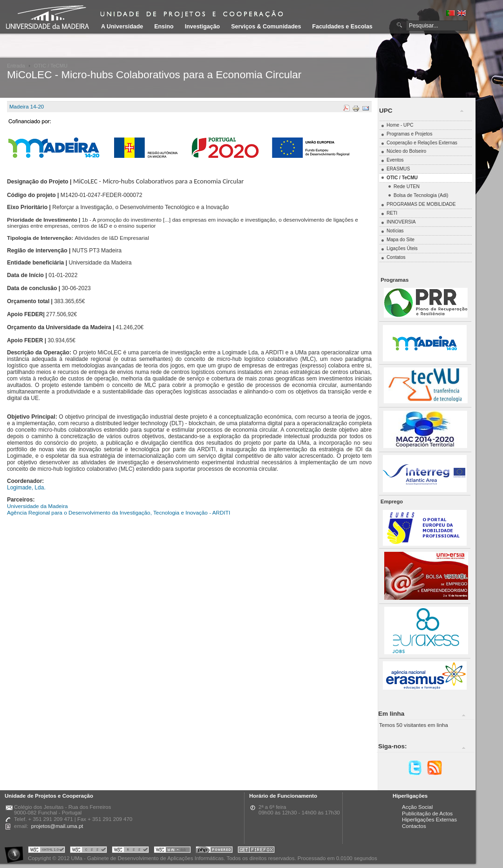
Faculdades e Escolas (342, 27)
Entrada (16, 66)
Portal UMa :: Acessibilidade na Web (16, 851)
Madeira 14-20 (27, 107)
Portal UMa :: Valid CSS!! (88, 851)
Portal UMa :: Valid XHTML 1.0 (47, 851)
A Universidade (122, 27)
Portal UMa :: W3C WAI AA (172, 851)
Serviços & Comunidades (266, 27)
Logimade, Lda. (26, 488)
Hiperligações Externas (429, 820)
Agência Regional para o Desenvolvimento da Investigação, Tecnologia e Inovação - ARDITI (119, 512)
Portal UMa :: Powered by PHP (214, 851)
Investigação (202, 27)
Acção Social (417, 807)
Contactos (414, 826)
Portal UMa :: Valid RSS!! (130, 851)
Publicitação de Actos (427, 814)
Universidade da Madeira (37, 506)
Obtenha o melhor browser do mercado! (256, 851)
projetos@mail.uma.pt (57, 826)
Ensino (164, 27)
